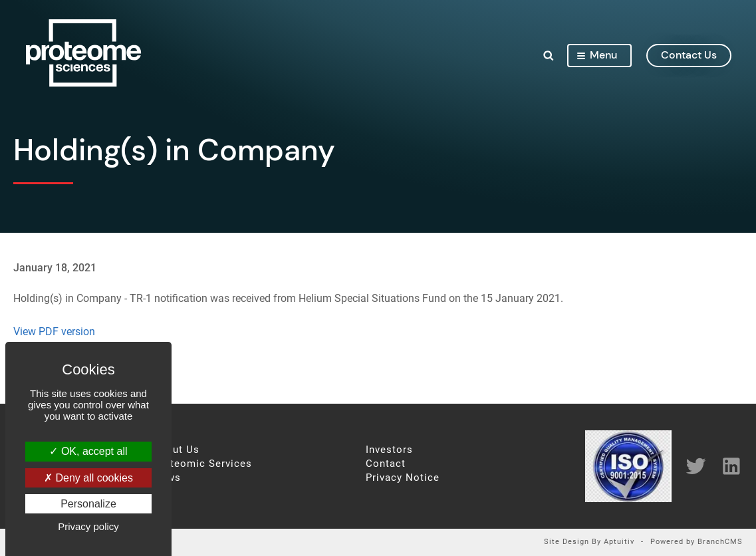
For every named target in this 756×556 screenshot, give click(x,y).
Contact (386, 464)
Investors (389, 450)
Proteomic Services (202, 464)
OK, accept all (88, 451)
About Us (176, 450)
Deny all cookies (88, 478)
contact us (688, 56)
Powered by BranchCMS (696, 542)
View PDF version (54, 332)
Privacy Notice (403, 478)
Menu (596, 56)
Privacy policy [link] (88, 526)
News (167, 478)
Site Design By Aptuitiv (589, 542)
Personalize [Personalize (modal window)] (88, 504)
